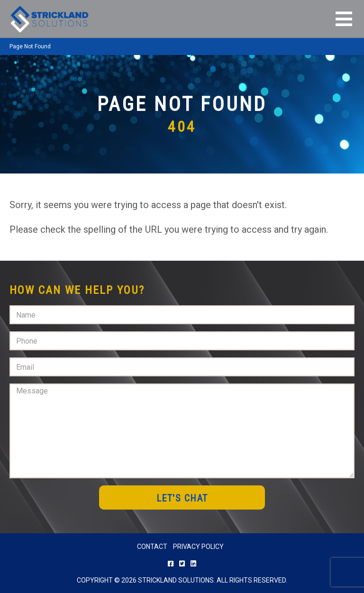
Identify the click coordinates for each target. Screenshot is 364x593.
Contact (152, 547)
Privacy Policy (198, 547)
